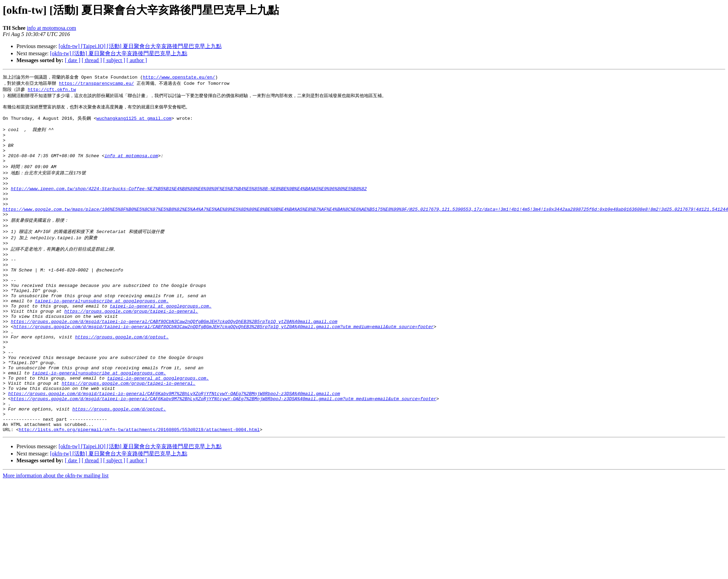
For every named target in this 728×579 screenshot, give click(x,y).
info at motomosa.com (51, 28)
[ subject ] (114, 60)
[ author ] (137, 60)
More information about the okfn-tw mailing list (56, 536)
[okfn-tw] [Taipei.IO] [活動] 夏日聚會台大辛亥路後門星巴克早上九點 (140, 46)
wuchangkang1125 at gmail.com (134, 122)
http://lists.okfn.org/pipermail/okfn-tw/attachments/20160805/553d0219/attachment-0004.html (139, 489)
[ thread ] (92, 60)
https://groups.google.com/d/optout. (122, 378)
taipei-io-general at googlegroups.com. (161, 341)
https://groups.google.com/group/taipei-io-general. (131, 347)
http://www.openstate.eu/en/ (179, 77)
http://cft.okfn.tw (52, 90)
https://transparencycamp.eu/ (96, 84)
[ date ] (73, 60)
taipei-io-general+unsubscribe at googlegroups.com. (102, 335)
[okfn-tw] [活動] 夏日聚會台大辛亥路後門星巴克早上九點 (119, 53)
